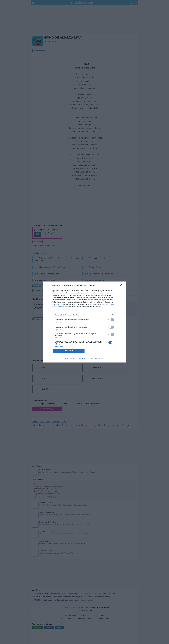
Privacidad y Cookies (97, 359)
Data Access (82, 359)
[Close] (122, 286)
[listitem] (84, 315)
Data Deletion (70, 359)
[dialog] (84, 322)
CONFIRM (69, 351)
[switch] (111, 320)
